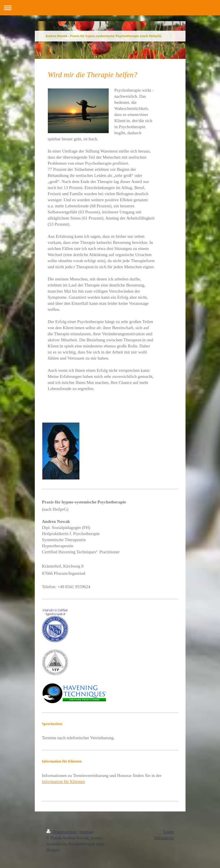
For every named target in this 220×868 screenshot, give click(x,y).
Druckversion (62, 832)
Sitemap (86, 832)
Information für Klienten (63, 782)
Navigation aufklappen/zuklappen (110, 8)
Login (169, 832)
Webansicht (164, 838)
